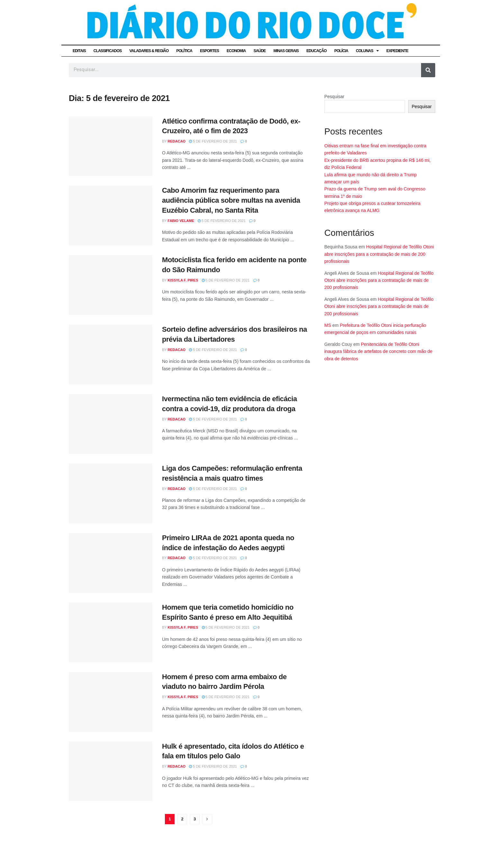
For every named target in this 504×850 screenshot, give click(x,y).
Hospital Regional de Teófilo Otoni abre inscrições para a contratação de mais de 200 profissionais (379, 254)
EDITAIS (79, 51)
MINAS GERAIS (286, 51)
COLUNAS (367, 51)
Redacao (177, 141)
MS (328, 325)
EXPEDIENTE (397, 51)
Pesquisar (334, 97)
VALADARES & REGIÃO (149, 51)
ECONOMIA (236, 51)
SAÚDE (260, 51)
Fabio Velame (181, 221)
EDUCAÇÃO (316, 51)
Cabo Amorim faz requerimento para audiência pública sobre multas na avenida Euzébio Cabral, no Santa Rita (231, 200)
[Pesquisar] (428, 70)
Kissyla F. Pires (183, 280)
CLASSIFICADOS (108, 51)
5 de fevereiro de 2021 (213, 141)
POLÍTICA (184, 51)
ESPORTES (209, 51)
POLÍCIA (341, 51)
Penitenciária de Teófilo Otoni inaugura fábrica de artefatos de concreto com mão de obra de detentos (378, 351)
